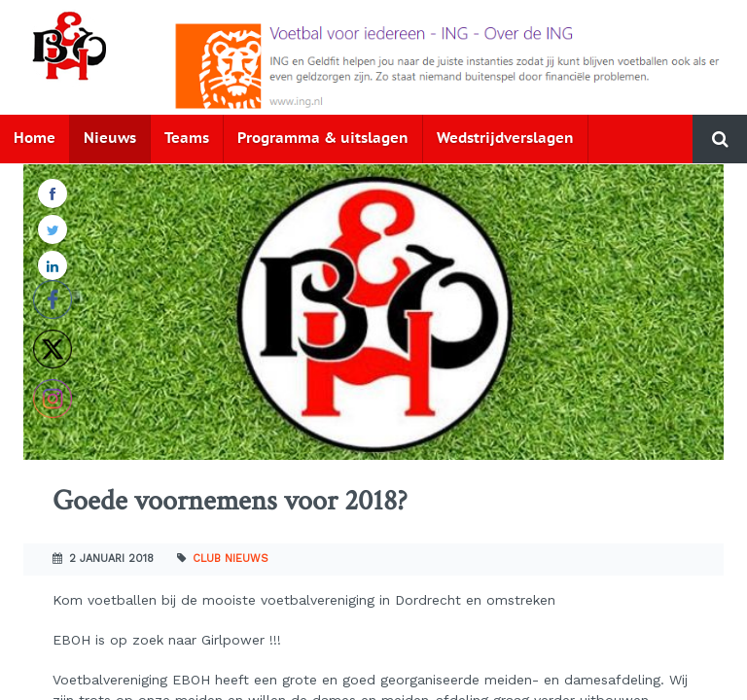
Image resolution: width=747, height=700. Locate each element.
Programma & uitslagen (323, 139)
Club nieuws (231, 559)
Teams (187, 139)
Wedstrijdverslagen (505, 139)
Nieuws (110, 139)
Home (35, 139)
